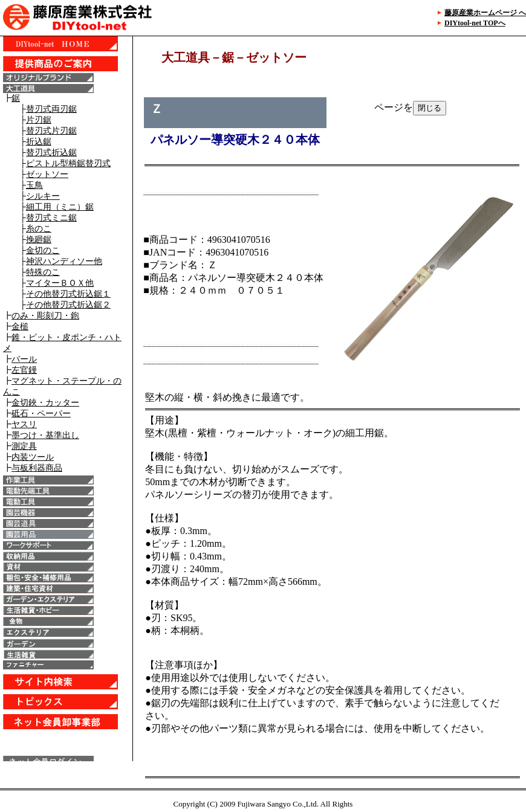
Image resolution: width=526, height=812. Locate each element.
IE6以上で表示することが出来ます (66, 399)
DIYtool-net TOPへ (475, 23)
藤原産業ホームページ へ (485, 13)
